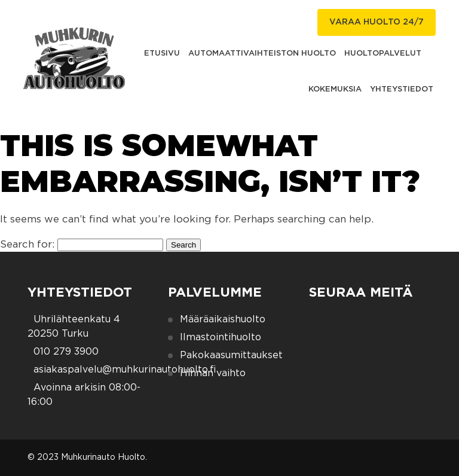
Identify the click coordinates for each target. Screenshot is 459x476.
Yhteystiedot (402, 89)
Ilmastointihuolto (221, 337)
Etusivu (162, 54)
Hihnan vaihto (213, 373)
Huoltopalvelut (383, 54)
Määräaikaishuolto (223, 319)
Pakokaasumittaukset (231, 355)
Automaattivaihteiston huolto (262, 54)
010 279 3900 (66, 352)
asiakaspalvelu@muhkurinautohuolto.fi (125, 370)
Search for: (27, 244)
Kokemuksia (335, 89)
